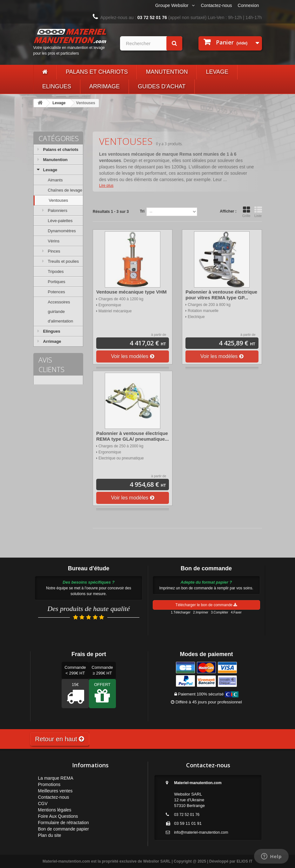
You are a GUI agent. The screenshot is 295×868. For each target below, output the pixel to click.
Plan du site (50, 835)
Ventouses (59, 200)
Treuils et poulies (64, 261)
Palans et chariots (97, 72)
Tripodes (56, 271)
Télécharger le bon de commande (206, 605)
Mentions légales (55, 810)
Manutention (167, 72)
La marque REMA (56, 778)
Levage (217, 72)
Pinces (54, 251)
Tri (142, 211)
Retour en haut (60, 739)
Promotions (49, 784)
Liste (258, 212)
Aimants (55, 180)
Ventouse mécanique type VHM (131, 292)
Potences (57, 292)
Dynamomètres (62, 231)
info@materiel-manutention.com (201, 832)
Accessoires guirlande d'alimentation (61, 312)
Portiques (57, 282)
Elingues (57, 86)
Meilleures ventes (55, 791)
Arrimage (104, 86)
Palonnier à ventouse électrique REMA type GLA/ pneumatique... (133, 436)
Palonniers (58, 210)
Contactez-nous (217, 5)
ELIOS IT (245, 861)
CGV (43, 804)
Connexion (248, 5)
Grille (246, 212)
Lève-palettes (60, 221)
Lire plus (106, 186)
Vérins (54, 241)
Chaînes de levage (65, 190)
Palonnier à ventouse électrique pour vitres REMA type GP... (221, 295)
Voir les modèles (133, 356)
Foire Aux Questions (58, 816)
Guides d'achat (162, 86)
